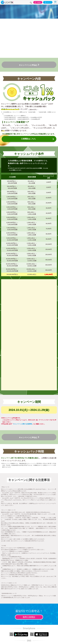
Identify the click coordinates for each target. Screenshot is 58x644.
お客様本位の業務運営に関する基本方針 (29, 609)
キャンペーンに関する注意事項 (23, 320)
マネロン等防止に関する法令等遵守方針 (41, 609)
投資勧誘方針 (16, 608)
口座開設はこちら (32, 106)
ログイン (47, 2)
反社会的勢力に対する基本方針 (47, 608)
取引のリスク (10, 608)
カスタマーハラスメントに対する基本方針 (35, 609)
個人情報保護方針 (23, 608)
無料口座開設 (29, 514)
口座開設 (37, 2)
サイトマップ (54, 608)
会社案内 (4, 607)
